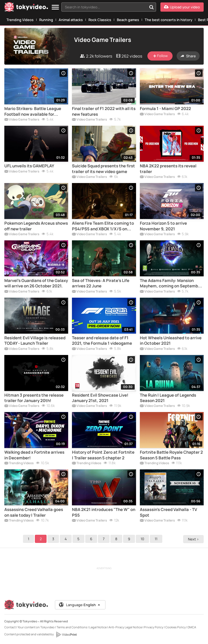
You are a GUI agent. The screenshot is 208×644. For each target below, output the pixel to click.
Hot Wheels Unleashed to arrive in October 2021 (171, 341)
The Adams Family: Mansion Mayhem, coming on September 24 (171, 283)
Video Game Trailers (22, 120)
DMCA (192, 627)
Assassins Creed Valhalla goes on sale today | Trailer (34, 512)
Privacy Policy (154, 627)
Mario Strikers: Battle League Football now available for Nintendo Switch (33, 112)
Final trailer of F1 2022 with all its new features (104, 111)
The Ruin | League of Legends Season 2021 (168, 398)
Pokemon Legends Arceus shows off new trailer (36, 226)
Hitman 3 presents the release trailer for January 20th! (34, 398)
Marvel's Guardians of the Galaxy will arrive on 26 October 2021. (36, 283)
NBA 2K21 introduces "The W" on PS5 (104, 512)
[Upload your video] (182, 7)
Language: (80, 605)
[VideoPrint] (66, 635)
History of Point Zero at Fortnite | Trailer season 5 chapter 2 (103, 455)
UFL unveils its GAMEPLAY (29, 166)
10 (143, 539)
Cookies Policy (176, 627)
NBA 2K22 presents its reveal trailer (168, 169)
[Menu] (55, 7)
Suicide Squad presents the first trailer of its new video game (103, 169)
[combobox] (109, 7)
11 (157, 539)
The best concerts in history (169, 20)
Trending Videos (20, 20)
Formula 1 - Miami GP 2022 (165, 109)
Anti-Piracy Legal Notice (125, 627)
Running (46, 20)
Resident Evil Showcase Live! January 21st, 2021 (100, 398)
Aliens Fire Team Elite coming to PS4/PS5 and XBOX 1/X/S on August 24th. (103, 226)
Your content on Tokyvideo (36, 627)
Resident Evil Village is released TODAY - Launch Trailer (35, 341)
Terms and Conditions (72, 627)
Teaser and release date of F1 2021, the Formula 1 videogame (102, 341)
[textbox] (104, 7)
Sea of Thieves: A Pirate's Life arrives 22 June (101, 283)
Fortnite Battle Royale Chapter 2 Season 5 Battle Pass (171, 455)
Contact (10, 627)
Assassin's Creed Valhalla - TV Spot (169, 512)
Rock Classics (100, 20)
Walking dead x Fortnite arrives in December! (34, 455)
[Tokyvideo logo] (26, 8)
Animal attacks (71, 20)
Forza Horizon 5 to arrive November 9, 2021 (163, 226)
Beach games (128, 20)
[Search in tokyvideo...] (151, 7)
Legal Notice (98, 627)
